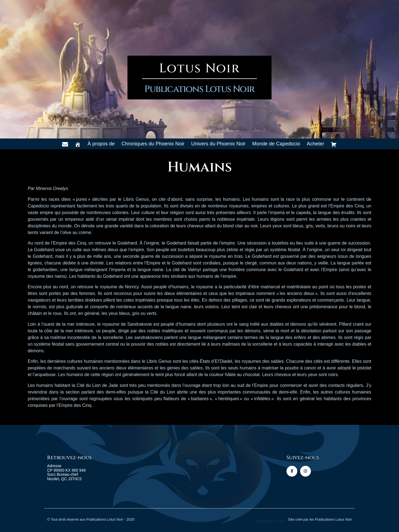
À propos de (101, 144)
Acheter (315, 144)
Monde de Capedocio (276, 144)
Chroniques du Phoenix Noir (153, 144)
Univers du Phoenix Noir (218, 144)
